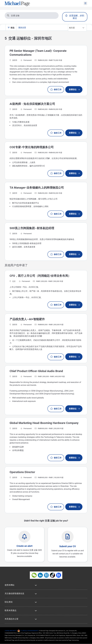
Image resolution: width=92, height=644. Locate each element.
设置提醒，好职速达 (77, 17)
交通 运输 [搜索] (13, 15)
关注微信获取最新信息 (14, 593)
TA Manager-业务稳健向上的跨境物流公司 (37, 188)
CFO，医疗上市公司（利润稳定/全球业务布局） (40, 276)
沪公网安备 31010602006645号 (28, 631)
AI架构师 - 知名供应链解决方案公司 (32, 104)
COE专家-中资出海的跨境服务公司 (32, 147)
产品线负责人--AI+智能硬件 (27, 319)
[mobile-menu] (85, 3)
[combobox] (77, 28)
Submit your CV (68, 546)
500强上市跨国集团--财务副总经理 (32, 228)
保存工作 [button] (58, 90)
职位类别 (9, 602)
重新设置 (22, 28)
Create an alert (24, 546)
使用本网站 (10, 585)
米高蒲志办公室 (11, 619)
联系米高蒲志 (11, 610)
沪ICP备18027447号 (11, 631)
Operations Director (22, 472)
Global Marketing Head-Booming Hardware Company (44, 423)
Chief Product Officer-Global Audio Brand (36, 371)
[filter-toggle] (9, 28)
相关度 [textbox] (72, 28)
